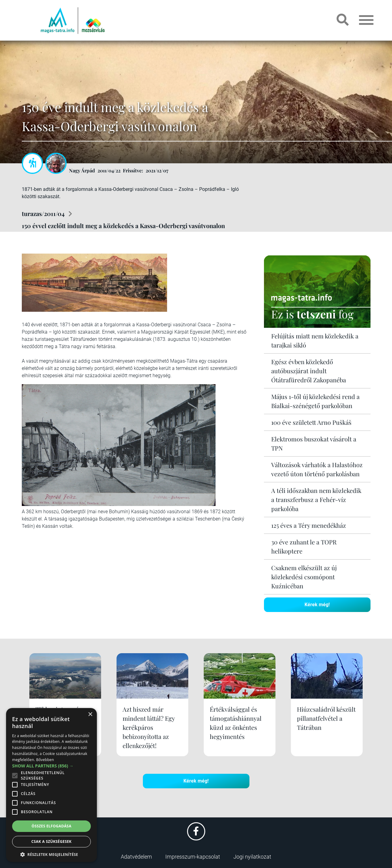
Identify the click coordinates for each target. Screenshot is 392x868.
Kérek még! (317, 605)
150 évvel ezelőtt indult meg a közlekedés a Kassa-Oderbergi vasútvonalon (123, 226)
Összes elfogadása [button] (51, 826)
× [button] (90, 715)
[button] (51, 854)
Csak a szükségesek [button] (52, 841)
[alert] (51, 785)
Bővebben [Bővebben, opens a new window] (45, 760)
